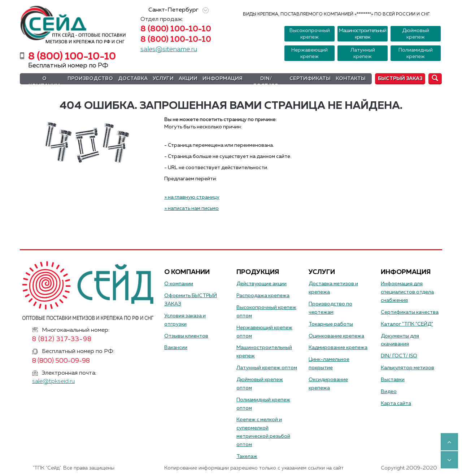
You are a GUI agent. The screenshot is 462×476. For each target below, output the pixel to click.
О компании (44, 82)
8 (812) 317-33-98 (62, 339)
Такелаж (247, 457)
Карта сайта (396, 404)
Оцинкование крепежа (336, 336)
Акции (188, 79)
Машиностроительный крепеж (363, 34)
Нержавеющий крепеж (310, 53)
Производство (90, 79)
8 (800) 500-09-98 (61, 361)
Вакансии (176, 348)
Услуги (163, 79)
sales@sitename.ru (169, 49)
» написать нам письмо (191, 208)
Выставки (393, 380)
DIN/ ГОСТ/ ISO (399, 356)
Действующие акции (261, 284)
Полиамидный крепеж (416, 53)
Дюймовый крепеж (416, 34)
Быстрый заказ (400, 79)
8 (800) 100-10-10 (176, 29)
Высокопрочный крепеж (310, 34)
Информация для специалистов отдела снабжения (407, 292)
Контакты (351, 79)
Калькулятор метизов (407, 368)
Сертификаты (310, 79)
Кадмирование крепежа (338, 348)
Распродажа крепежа (263, 296)
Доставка (133, 79)
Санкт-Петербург (177, 10)
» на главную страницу (192, 197)
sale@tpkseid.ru (53, 382)
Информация (223, 79)
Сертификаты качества (410, 312)
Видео (389, 392)
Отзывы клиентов (186, 336)
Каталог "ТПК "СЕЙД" (407, 324)
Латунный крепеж (363, 53)
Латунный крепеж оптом (267, 368)
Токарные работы (331, 324)
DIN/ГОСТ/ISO (266, 82)
